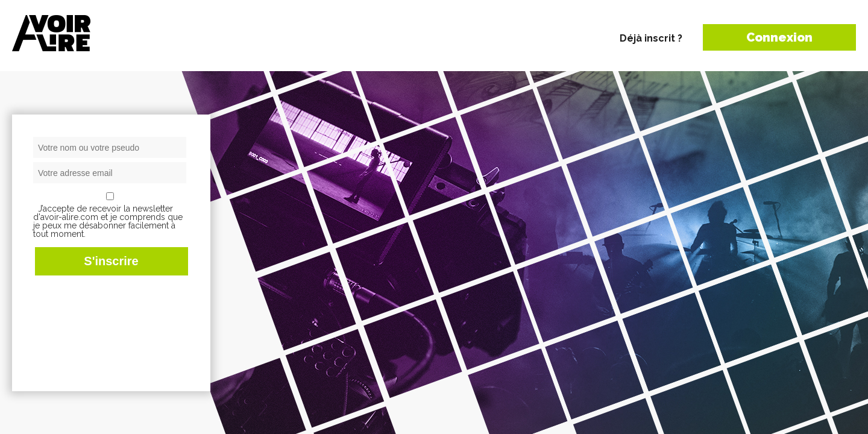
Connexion (779, 37)
